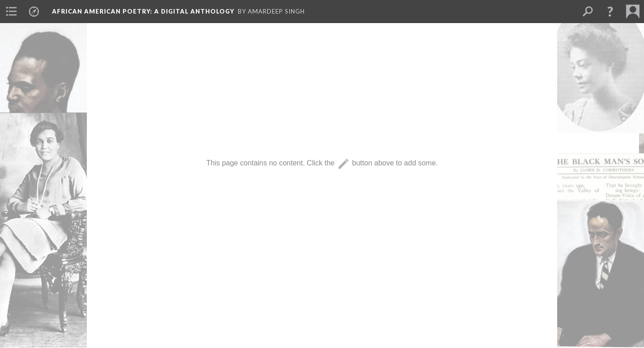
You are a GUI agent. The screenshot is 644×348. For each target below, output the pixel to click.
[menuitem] (11, 11)
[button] (610, 11)
